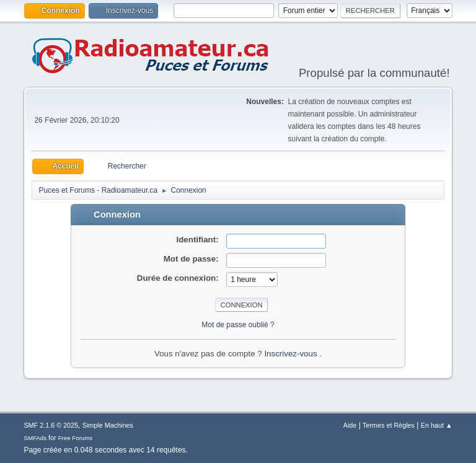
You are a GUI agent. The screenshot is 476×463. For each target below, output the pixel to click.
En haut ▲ (437, 425)
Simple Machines (108, 425)
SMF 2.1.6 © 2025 (51, 425)
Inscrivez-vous (292, 354)
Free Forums (76, 438)
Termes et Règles (389, 425)
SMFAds (35, 438)
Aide (350, 425)
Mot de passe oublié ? (238, 325)
